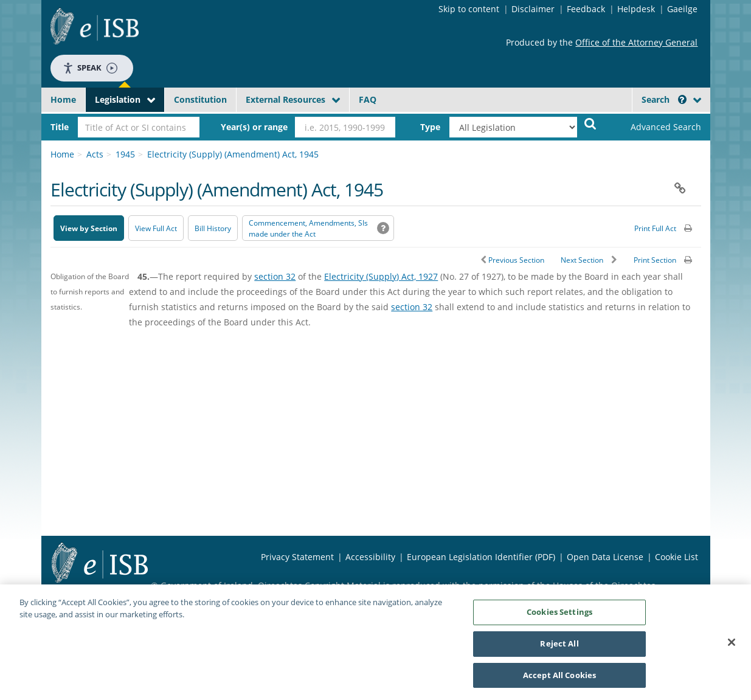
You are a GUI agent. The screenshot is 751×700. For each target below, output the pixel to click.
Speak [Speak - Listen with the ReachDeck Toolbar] (90, 68)
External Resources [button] (286, 99)
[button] (682, 99)
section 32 (275, 276)
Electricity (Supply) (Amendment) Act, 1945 (233, 154)
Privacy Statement (297, 557)
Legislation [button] (118, 99)
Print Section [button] (655, 260)
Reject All (559, 648)
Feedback (586, 9)
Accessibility (370, 557)
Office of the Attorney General (636, 42)
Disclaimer (533, 9)
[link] (656, 127)
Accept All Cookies (559, 679)
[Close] (732, 646)
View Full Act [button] (156, 228)
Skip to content (469, 9)
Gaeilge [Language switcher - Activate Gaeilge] (682, 9)
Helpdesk (636, 9)
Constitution (200, 99)
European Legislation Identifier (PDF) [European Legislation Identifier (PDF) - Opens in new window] (481, 557)
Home (63, 99)
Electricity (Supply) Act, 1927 (381, 276)
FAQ (368, 99)
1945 (125, 154)
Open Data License (605, 557)
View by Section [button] (89, 228)
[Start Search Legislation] (590, 123)
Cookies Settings (559, 616)
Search (664, 99)
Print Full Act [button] (655, 228)
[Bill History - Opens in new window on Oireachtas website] (213, 228)
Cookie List (677, 557)
